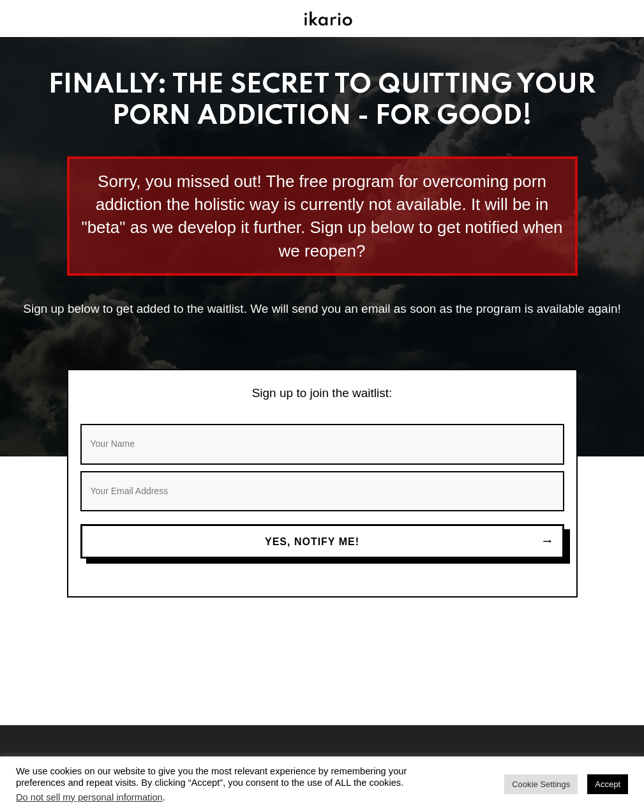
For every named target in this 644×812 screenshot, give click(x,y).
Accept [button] (608, 784)
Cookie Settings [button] (541, 784)
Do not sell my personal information (89, 797)
